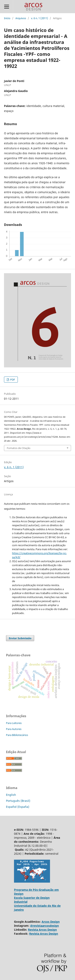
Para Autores (14, 729)
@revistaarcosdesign (44, 926)
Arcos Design (51, 922)
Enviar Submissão (20, 638)
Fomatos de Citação (19, 448)
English (11, 795)
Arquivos (21, 18)
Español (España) (18, 807)
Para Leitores (14, 723)
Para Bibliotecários (17, 735)
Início (7, 18)
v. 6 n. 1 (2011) (39, 18)
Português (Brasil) (18, 801)
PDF (12, 380)
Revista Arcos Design (42, 930)
